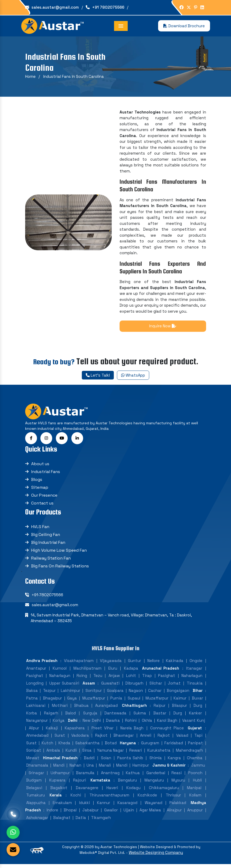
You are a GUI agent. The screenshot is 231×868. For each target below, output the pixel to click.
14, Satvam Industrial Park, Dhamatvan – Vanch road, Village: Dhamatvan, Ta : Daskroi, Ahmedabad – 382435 (111, 621)
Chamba (195, 760)
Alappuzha (36, 805)
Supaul (134, 701)
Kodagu (133, 790)
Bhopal (70, 813)
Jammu (198, 768)
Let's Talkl (98, 375)
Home (30, 76)
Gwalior (111, 813)
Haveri (112, 790)
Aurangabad (106, 708)
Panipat (195, 745)
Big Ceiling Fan (46, 537)
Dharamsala (37, 768)
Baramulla (85, 775)
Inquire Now (163, 326)
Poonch (195, 775)
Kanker (195, 716)
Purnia (116, 701)
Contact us (42, 506)
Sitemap (40, 490)
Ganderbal (156, 775)
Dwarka (113, 723)
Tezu (98, 678)
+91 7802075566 (105, 7)
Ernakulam (62, 805)
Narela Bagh (132, 731)
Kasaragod (127, 805)
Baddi (89, 760)
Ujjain (129, 813)
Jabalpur (90, 813)
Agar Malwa (150, 813)
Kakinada (175, 663)
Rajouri (80, 783)
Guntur (135, 663)
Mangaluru (154, 783)
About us (40, 466)
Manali (105, 768)
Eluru (113, 671)
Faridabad (174, 745)
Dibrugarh (134, 686)
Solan (106, 760)
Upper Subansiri (64, 686)
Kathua (133, 775)
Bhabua (81, 708)
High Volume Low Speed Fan (59, 553)
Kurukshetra (159, 753)
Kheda (64, 745)
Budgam (34, 783)
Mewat (33, 760)
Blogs (37, 482)
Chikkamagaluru (164, 790)
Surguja (90, 716)
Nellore (154, 663)
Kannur (104, 805)
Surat (60, 738)
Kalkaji (52, 731)
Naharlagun (60, 678)
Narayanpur (37, 723)
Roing (82, 678)
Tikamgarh (101, 820)
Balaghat (62, 820)
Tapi (198, 738)
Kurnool (60, 671)
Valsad (182, 738)
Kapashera (75, 731)
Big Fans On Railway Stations (60, 569)
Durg (198, 708)
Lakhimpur (71, 693)
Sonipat (34, 753)
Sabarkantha (87, 745)
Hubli (197, 783)
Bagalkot (59, 790)
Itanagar (194, 671)
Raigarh (51, 716)
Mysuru (178, 783)
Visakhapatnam (79, 663)
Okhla (147, 723)
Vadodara (80, 738)
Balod (71, 716)
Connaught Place (167, 731)
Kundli (71, 753)
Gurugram (150, 745)
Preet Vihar (103, 731)
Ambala (53, 753)
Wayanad (154, 805)
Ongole (196, 663)
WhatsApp (133, 375)
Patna (32, 701)
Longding (35, 686)
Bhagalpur (52, 701)
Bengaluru (127, 783)
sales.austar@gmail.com (52, 7)
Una (90, 768)
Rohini (131, 723)
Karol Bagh (167, 723)
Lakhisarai (36, 708)
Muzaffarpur (94, 701)
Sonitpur (94, 693)
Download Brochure (184, 26)
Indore (52, 813)
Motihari (60, 708)
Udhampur (60, 775)
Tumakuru (36, 798)
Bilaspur (179, 708)
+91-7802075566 (47, 597)
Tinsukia (195, 686)
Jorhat (174, 686)
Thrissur (173, 798)
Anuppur (195, 813)
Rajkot (101, 738)
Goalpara (115, 693)
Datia (81, 820)
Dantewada (115, 716)
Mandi (59, 768)
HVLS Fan (40, 529)
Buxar (197, 701)
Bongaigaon (178, 693)
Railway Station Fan (51, 561)
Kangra (174, 760)
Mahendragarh (189, 753)
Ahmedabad (37, 738)
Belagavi (34, 790)
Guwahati (110, 686)
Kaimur (180, 701)
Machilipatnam (87, 671)
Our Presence (44, 498)
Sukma (140, 716)
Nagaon (136, 693)
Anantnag (110, 775)
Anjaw (114, 678)
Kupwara (57, 783)
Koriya (59, 723)
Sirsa (87, 753)
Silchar (156, 686)
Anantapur (36, 671)
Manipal (194, 790)
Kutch (47, 745)
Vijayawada (111, 663)
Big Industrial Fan (48, 545)
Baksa (32, 693)
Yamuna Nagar (111, 753)
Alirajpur (174, 813)
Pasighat (35, 678)
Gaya (72, 701)
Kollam (195, 798)
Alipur (34, 731)
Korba (32, 716)
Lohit (131, 678)
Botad (111, 745)
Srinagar (36, 775)
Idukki (85, 805)
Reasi (177, 775)
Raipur (160, 708)
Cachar (155, 693)
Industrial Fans (46, 474)
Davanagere (87, 790)
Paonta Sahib (130, 760)
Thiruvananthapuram (109, 798)
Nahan (75, 768)
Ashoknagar (37, 820)
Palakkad (178, 805)
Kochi (76, 798)
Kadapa (131, 671)
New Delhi (92, 723)
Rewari (136, 753)
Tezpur (49, 693)
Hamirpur (141, 768)
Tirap (147, 678)
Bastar (160, 716)
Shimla (156, 760)
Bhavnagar (124, 738)
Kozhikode (147, 798)
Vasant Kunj (194, 723)
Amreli (146, 738)
